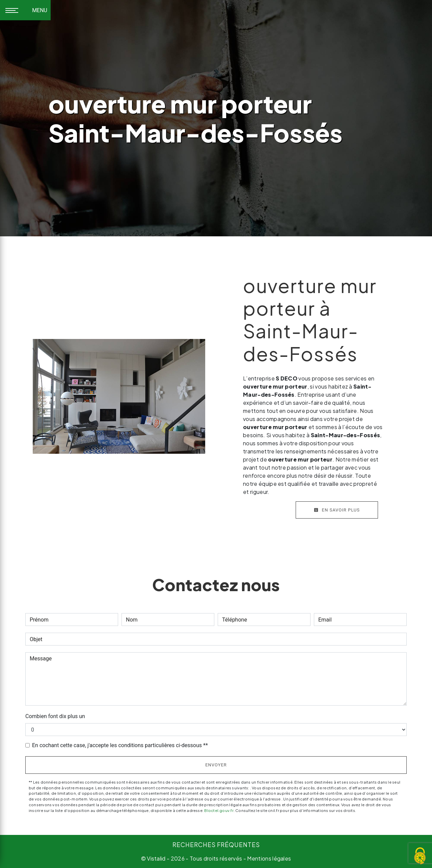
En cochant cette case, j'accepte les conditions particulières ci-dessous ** (120, 745)
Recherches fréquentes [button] (216, 845)
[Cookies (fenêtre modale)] (420, 856)
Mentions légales (268, 858)
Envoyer (216, 765)
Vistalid (156, 858)
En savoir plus (337, 510)
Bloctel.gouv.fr (219, 810)
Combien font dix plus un (55, 716)
